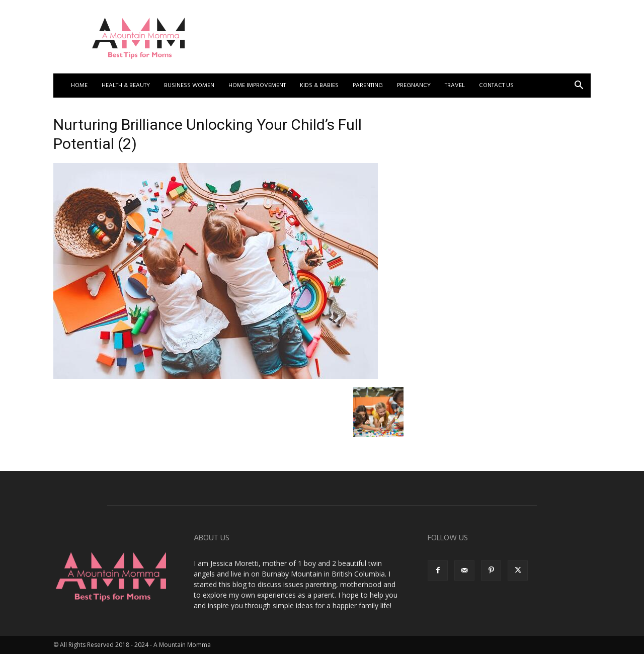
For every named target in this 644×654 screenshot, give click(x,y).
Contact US (496, 86)
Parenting (368, 86)
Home (79, 86)
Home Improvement (257, 86)
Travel (455, 86)
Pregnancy (414, 86)
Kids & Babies (319, 86)
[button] (579, 86)
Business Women (189, 86)
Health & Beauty (126, 86)
